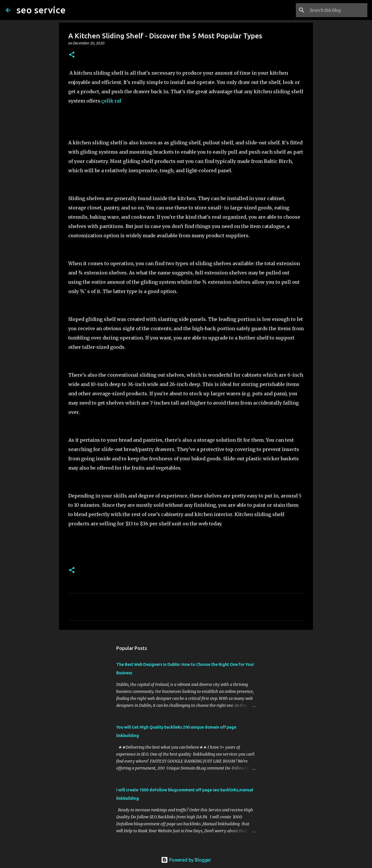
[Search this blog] (337, 10)
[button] (72, 55)
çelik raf (111, 101)
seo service (41, 10)
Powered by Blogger (186, 860)
